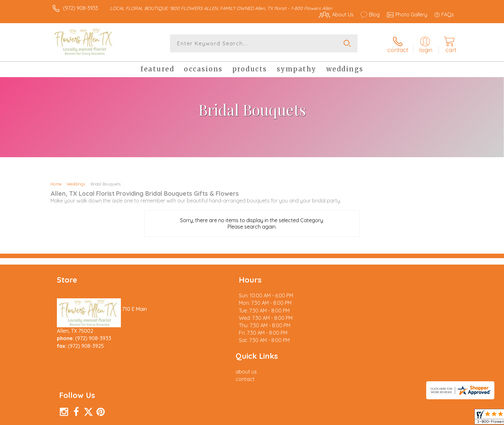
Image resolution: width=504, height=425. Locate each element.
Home (56, 183)
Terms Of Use (313, 418)
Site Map (437, 418)
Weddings (76, 183)
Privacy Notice (351, 418)
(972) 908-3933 (81, 8)
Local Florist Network (397, 418)
